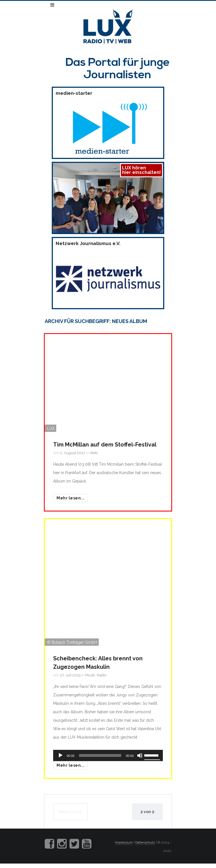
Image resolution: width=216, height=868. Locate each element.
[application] (108, 755)
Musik (90, 675)
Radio (102, 675)
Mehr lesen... (71, 498)
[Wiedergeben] (60, 755)
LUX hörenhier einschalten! (141, 170)
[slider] (100, 755)
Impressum (124, 842)
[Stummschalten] (140, 755)
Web (94, 453)
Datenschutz (145, 842)
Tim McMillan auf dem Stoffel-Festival (105, 445)
